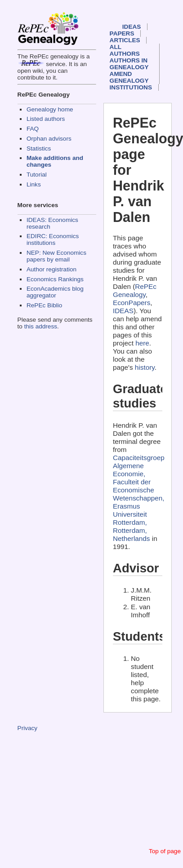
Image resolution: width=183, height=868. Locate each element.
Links (34, 184)
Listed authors (46, 119)
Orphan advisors (49, 139)
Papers (122, 33)
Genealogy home (50, 109)
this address (41, 326)
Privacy (28, 728)
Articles (125, 40)
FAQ (33, 129)
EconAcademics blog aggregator (55, 292)
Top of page (165, 851)
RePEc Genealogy (135, 290)
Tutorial (37, 175)
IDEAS (132, 27)
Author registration (51, 269)
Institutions (131, 87)
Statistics (39, 148)
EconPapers (132, 303)
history (145, 367)
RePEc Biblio (44, 305)
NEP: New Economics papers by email (56, 256)
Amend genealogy (129, 77)
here (142, 343)
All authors (125, 50)
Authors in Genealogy (129, 64)
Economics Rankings (55, 279)
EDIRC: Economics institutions (53, 239)
